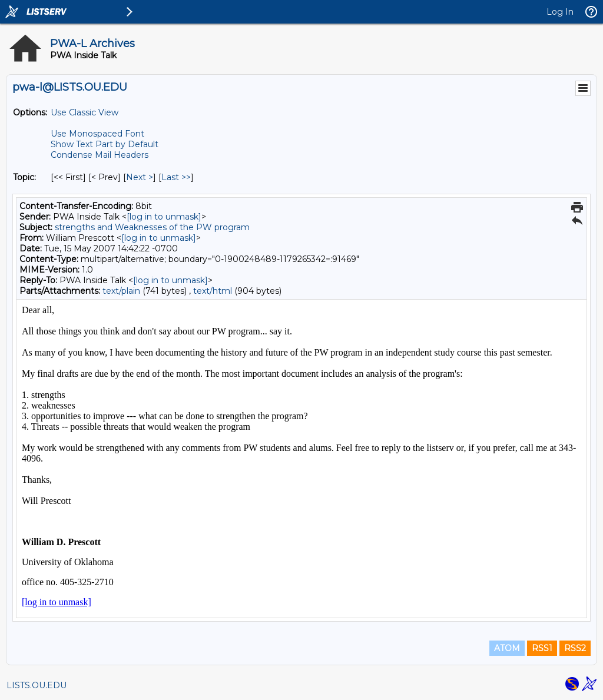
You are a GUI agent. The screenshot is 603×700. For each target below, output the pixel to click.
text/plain (121, 291)
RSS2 (575, 648)
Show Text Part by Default (105, 144)
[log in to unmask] (164, 217)
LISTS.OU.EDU (37, 685)
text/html (213, 291)
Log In (560, 12)
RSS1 (542, 648)
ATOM (507, 648)
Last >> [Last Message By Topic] (176, 177)
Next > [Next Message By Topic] (140, 177)
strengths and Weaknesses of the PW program (152, 227)
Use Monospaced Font (97, 134)
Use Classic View (85, 112)
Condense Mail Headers (100, 155)
